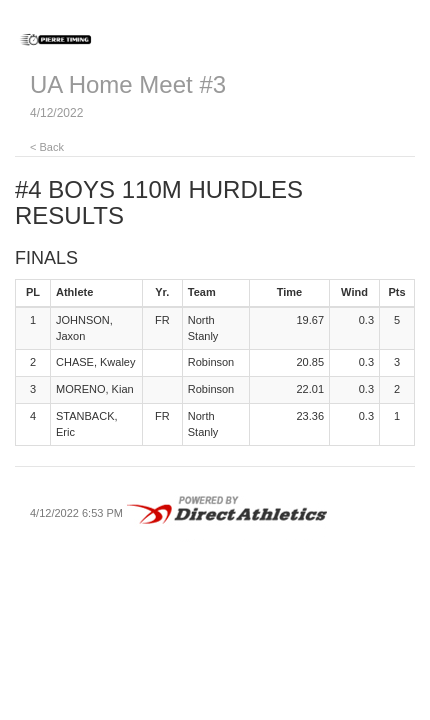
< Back (47, 147)
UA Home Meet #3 (128, 84)
